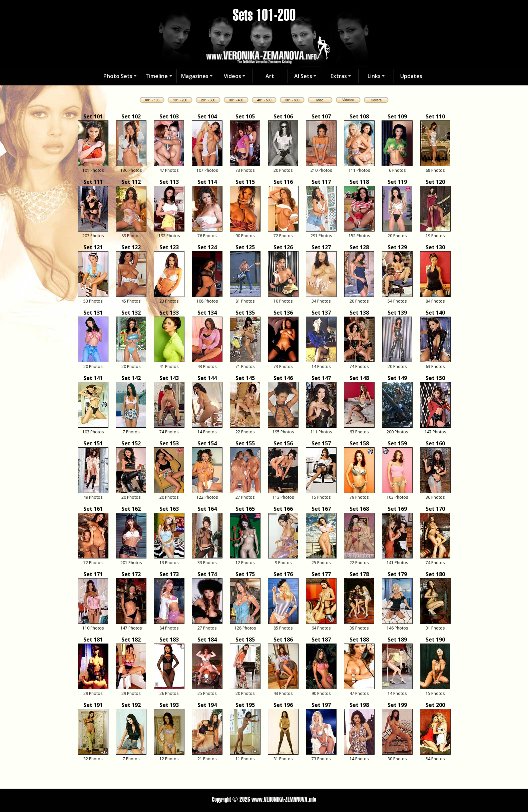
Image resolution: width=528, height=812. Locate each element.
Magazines (195, 76)
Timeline (157, 76)
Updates (411, 76)
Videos (232, 76)
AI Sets (303, 76)
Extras (339, 76)
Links (374, 76)
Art (270, 76)
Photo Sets (118, 76)
